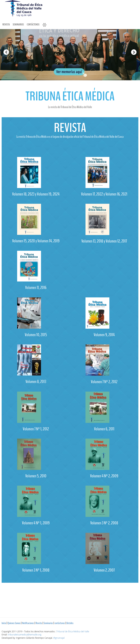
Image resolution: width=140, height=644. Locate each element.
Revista (6, 25)
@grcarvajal (59, 638)
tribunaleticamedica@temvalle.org (25, 635)
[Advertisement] (70, 598)
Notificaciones (28, 623)
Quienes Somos (14, 623)
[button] (3, 40)
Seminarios (18, 25)
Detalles (70, 623)
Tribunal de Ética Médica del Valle (73, 631)
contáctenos (33, 25)
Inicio (4, 623)
